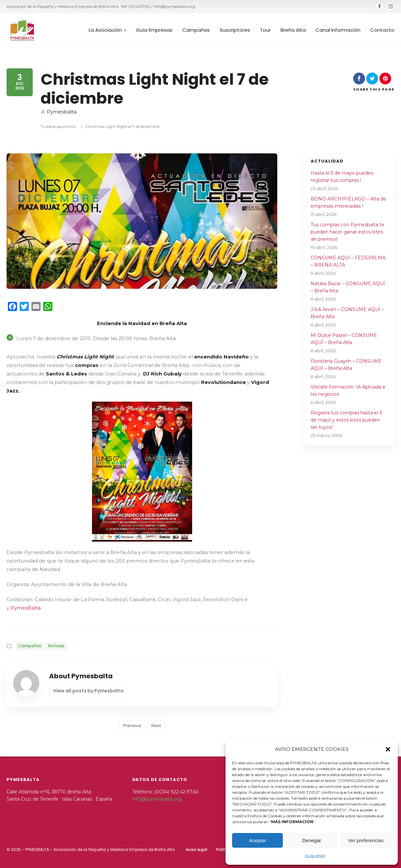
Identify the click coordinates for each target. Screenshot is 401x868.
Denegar (312, 840)
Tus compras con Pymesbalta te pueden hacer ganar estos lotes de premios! (347, 232)
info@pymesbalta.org (157, 799)
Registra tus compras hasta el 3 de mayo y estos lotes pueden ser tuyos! (346, 420)
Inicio (71, 126)
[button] (388, 749)
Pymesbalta (59, 112)
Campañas (30, 646)
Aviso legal (315, 855)
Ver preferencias (366, 840)
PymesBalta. (26, 608)
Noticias (56, 646)
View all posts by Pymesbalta (88, 691)
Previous (132, 726)
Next (156, 726)
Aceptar (258, 840)
